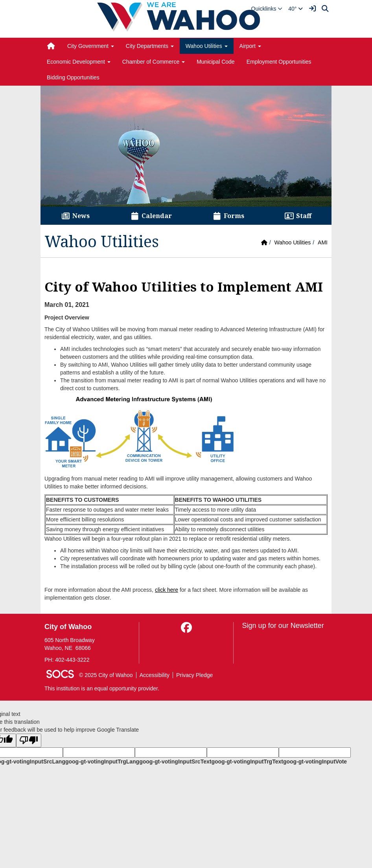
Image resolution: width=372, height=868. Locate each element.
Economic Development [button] (79, 62)
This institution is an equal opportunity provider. (102, 688)
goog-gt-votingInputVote (315, 762)
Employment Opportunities (279, 62)
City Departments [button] (150, 46)
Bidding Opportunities (73, 77)
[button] (267, 9)
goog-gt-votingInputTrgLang (102, 762)
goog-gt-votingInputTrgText (247, 762)
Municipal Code (216, 62)
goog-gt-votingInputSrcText (175, 762)
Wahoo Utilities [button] (207, 46)
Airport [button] (250, 46)
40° (296, 9)
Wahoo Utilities (292, 242)
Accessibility (155, 675)
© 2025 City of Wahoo (106, 675)
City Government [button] (91, 46)
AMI (323, 242)
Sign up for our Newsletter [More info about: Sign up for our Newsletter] (283, 626)
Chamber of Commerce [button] (154, 62)
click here (167, 590)
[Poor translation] (29, 740)
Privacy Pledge (194, 675)
